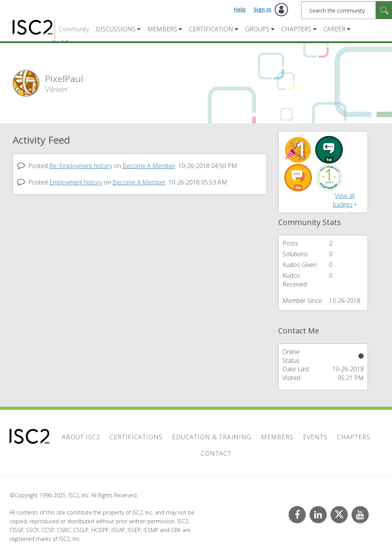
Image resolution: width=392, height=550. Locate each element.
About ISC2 (81, 437)
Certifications (136, 437)
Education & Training (212, 437)
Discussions (116, 29)
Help (240, 9)
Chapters (296, 29)
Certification (211, 29)
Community (74, 29)
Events (315, 437)
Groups (257, 29)
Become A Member (149, 166)
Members (162, 29)
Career (334, 29)
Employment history (76, 182)
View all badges (344, 200)
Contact (216, 453)
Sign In (262, 9)
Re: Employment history (81, 166)
